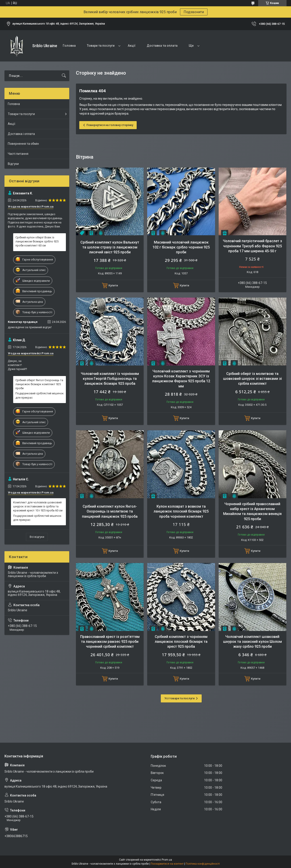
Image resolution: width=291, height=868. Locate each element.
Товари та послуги (101, 46)
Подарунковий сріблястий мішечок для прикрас (40, 395)
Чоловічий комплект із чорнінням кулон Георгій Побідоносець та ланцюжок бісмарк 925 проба (110, 379)
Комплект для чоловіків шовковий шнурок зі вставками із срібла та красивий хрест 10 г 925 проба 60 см (38, 506)
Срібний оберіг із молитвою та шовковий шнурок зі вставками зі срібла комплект (252, 379)
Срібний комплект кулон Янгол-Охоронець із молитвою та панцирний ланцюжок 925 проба (110, 511)
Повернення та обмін (23, 144)
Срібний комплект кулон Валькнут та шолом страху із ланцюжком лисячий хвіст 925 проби (110, 247)
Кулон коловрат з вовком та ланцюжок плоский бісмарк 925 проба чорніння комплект (181, 511)
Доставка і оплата (21, 134)
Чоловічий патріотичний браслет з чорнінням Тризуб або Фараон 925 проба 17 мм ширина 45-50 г (252, 246)
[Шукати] (64, 76)
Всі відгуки (37, 537)
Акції (132, 46)
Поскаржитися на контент (167, 864)
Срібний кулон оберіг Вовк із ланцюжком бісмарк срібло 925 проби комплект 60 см (37, 241)
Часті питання (18, 154)
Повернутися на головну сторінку (110, 125)
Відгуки (13, 164)
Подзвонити (194, 12)
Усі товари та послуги (179, 698)
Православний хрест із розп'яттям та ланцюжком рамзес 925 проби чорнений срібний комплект (110, 642)
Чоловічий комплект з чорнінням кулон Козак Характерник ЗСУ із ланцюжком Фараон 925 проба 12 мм (181, 379)
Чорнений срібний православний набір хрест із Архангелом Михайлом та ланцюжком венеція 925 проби (252, 511)
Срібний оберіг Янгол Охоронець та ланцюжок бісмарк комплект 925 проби (39, 384)
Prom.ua (167, 860)
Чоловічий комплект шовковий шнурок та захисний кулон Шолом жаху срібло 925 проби (252, 642)
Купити (113, 285)
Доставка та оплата (162, 46)
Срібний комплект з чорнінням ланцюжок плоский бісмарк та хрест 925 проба (181, 642)
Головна (69, 46)
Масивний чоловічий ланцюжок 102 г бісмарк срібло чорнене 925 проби (181, 247)
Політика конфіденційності (203, 864)
